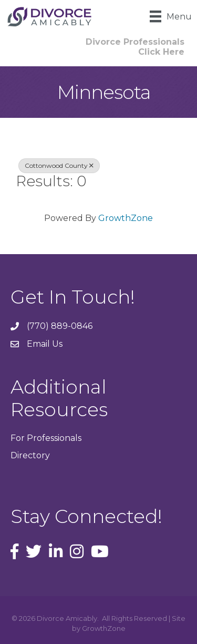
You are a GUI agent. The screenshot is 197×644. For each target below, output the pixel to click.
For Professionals (46, 438)
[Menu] (171, 16)
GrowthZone (126, 218)
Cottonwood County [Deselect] (59, 165)
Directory (30, 455)
